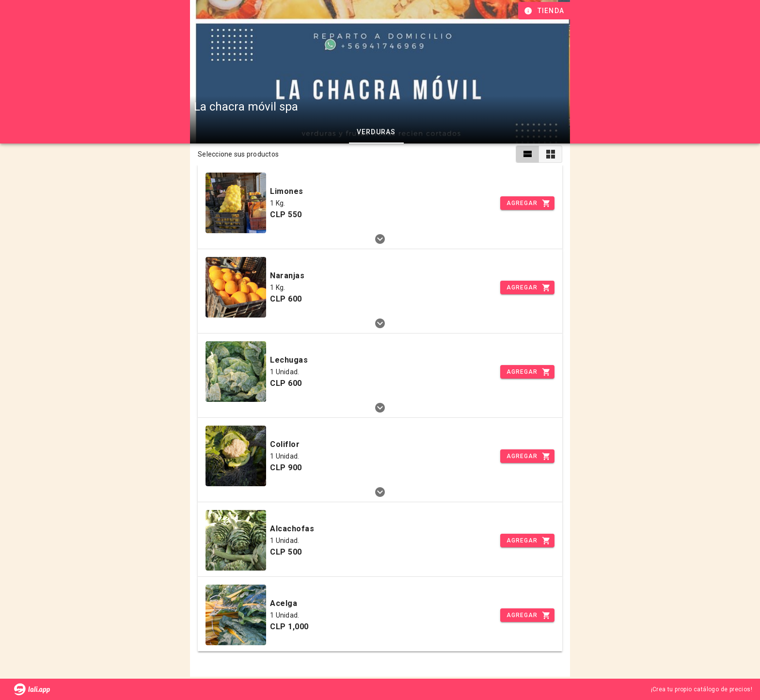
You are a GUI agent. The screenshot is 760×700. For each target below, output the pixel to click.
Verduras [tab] (376, 132)
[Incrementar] (527, 203)
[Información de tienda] (545, 11)
